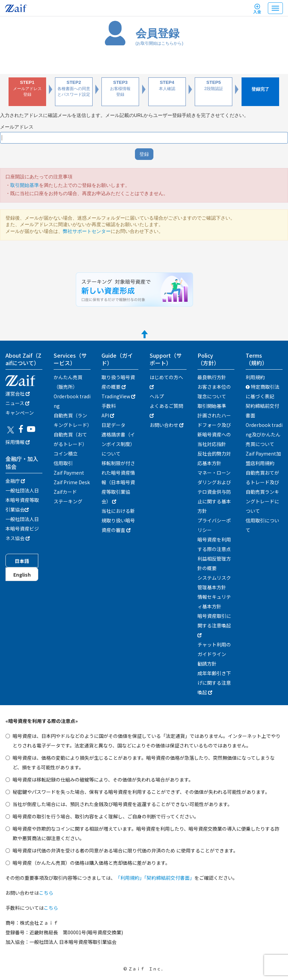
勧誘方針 (207, 664)
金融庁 (15, 481)
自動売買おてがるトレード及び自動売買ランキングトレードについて (262, 492)
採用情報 (18, 442)
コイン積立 (66, 454)
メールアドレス (17, 127)
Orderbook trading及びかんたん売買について (264, 434)
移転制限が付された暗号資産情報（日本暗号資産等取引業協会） (118, 482)
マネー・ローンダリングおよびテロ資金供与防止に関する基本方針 (214, 492)
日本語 (22, 561)
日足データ (113, 425)
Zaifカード (65, 492)
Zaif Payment (69, 473)
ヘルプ (157, 396)
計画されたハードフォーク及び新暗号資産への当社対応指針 (214, 430)
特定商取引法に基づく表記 (263, 391)
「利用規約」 (130, 878)
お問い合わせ (167, 425)
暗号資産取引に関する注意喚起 (214, 625)
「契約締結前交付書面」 (169, 878)
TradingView (118, 396)
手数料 (109, 406)
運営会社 (18, 394)
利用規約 (255, 377)
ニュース (17, 403)
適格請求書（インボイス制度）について (118, 444)
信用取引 (63, 463)
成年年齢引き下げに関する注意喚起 (214, 683)
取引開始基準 (25, 185)
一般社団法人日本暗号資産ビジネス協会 (22, 529)
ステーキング (68, 501)
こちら (46, 893)
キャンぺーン (20, 413)
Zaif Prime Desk (72, 482)
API (108, 415)
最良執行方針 (212, 377)
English (22, 575)
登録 (144, 154)
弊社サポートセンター (87, 231)
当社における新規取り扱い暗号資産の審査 (118, 520)
